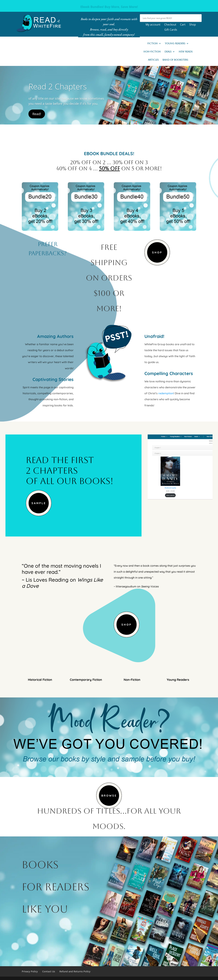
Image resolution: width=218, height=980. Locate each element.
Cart (183, 25)
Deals (168, 52)
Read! (37, 114)
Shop (193, 25)
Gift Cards (171, 30)
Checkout (170, 25)
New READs (186, 52)
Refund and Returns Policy (75, 971)
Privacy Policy (30, 971)
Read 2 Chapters (58, 86)
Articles (153, 60)
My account (153, 25)
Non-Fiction (152, 52)
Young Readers (175, 44)
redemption (166, 393)
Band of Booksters (175, 60)
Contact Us (49, 971)
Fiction (153, 44)
